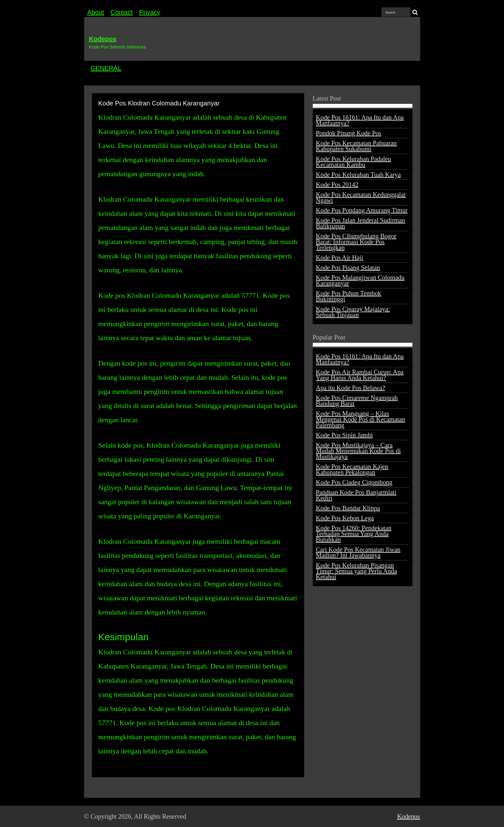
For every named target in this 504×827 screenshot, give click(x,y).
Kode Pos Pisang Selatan (348, 268)
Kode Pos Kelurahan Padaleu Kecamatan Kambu (354, 162)
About (96, 12)
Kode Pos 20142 (337, 185)
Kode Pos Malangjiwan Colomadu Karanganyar (360, 280)
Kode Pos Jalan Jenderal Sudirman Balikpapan (361, 223)
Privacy (150, 12)
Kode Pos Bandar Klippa (348, 508)
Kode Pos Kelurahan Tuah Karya (358, 175)
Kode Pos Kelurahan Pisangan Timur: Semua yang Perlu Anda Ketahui (357, 571)
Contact (122, 12)
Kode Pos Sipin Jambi (344, 435)
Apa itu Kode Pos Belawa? (351, 388)
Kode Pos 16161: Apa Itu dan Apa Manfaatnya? (360, 120)
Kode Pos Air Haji (340, 258)
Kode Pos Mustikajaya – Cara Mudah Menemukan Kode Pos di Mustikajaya (358, 451)
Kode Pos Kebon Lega (345, 518)
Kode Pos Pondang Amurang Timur (362, 210)
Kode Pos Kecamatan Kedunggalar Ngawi (361, 197)
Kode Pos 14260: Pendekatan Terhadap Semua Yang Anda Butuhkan (354, 534)
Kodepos (103, 39)
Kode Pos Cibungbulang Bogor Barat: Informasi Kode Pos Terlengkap (356, 242)
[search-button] (415, 12)
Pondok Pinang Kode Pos (349, 133)
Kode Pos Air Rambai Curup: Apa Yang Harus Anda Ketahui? (360, 375)
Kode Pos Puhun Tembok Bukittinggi (349, 296)
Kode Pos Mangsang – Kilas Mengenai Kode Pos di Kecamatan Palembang (361, 419)
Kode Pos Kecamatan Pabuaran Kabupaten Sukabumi (356, 146)
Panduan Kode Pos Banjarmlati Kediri (356, 495)
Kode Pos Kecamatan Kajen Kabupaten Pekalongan (352, 469)
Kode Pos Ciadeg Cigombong (354, 482)
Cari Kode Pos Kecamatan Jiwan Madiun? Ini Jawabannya (358, 552)
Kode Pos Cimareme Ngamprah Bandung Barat (357, 401)
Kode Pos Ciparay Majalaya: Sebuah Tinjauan (353, 312)
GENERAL (106, 68)
